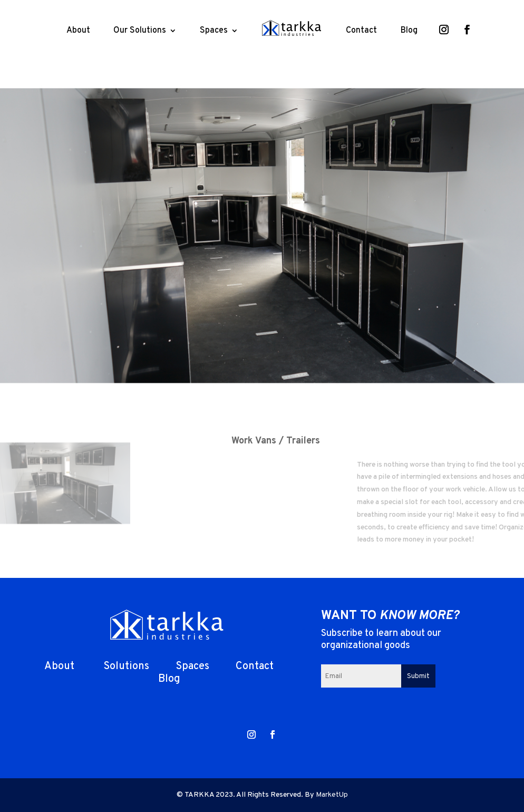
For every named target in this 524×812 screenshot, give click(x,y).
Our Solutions (140, 31)
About (78, 31)
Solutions (125, 666)
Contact (361, 31)
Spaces (214, 31)
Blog (409, 31)
